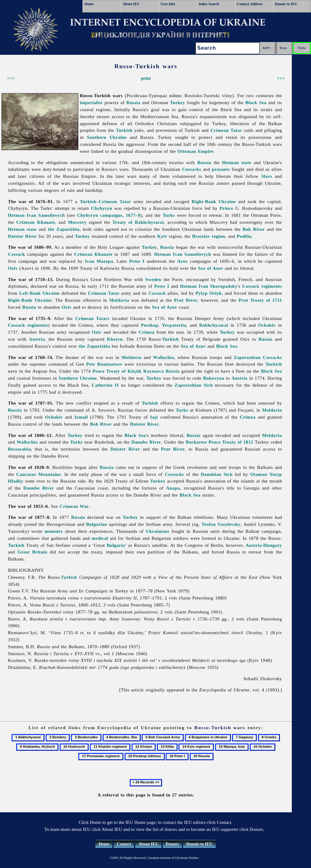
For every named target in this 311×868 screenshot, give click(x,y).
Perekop (149, 325)
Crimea (147, 332)
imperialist (91, 102)
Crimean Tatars (92, 318)
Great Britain (32, 552)
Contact (124, 844)
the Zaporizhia (64, 229)
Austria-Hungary (264, 545)
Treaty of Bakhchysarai (138, 222)
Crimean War (74, 506)
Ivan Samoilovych (46, 215)
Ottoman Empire (196, 151)
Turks (169, 215)
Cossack (16, 254)
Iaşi (154, 417)
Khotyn (115, 339)
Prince (226, 208)
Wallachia (163, 357)
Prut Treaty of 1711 (260, 300)
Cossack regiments (262, 286)
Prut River (186, 300)
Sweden (153, 279)
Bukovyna (214, 378)
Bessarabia (19, 449)
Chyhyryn (102, 208)
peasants (221, 169)
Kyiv (162, 236)
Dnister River (22, 236)
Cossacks (192, 169)
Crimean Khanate (35, 222)
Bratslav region (209, 236)
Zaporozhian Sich (194, 385)
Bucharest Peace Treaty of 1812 (220, 442)
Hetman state (237, 162)
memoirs (54, 531)
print (146, 78)
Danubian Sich (217, 474)
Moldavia (119, 300)
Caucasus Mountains (39, 474)
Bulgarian (97, 524)
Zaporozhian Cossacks (258, 357)
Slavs (267, 176)
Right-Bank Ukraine (214, 201)
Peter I (137, 261)
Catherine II (105, 385)
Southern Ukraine (107, 137)
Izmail (81, 417)
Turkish (124, 130)
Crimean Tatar (226, 130)
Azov (183, 261)
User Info (168, 4)
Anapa (173, 488)
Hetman (16, 215)
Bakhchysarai (214, 325)
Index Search (209, 4)
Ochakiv (267, 325)
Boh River (254, 229)
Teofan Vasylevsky (221, 524)
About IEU (131, 4)
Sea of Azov (211, 268)
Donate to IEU (286, 4)
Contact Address (250, 4)
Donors (172, 844)
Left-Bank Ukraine (39, 293)
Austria (37, 339)
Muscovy (77, 222)
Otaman (259, 474)
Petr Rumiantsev (104, 364)
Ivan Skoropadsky (218, 286)
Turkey (177, 102)
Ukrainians (158, 531)
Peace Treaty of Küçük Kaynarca (128, 371)
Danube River (146, 442)
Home (89, 4)
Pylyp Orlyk (209, 293)
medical (100, 538)
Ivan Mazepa (99, 261)
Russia (133, 102)
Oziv (13, 268)
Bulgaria (116, 545)
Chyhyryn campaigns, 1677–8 (109, 215)
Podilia (244, 236)
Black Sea (256, 102)
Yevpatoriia (174, 325)
